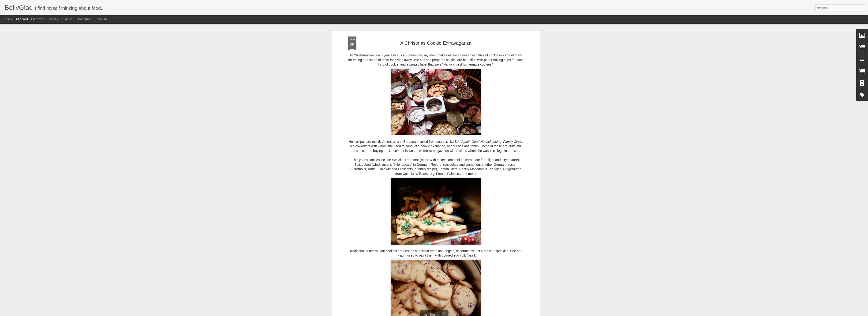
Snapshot (84, 19)
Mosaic (54, 19)
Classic (8, 19)
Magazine (38, 19)
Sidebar (68, 19)
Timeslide (101, 19)
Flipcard (22, 19)
